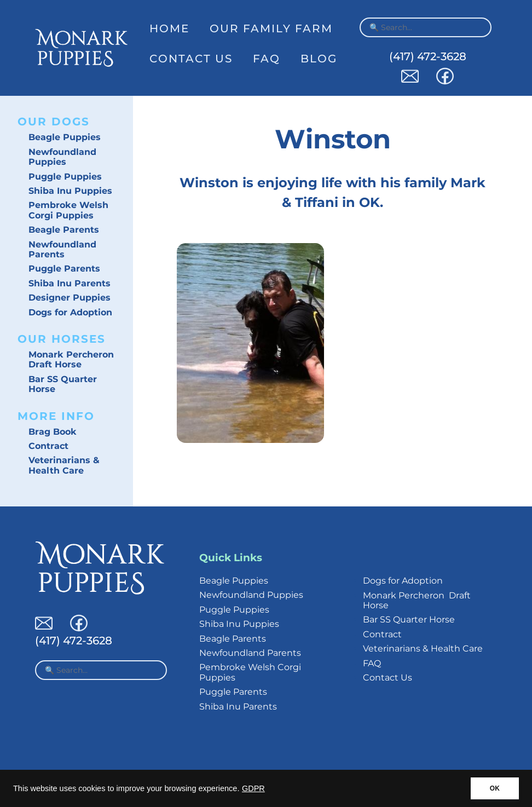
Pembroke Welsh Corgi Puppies (68, 210)
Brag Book (53, 432)
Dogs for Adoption (70, 312)
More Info (56, 416)
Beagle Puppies (65, 137)
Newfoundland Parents (62, 249)
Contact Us (191, 59)
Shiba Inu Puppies (70, 191)
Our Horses (62, 339)
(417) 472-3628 (428, 56)
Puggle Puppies (65, 177)
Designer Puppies (70, 298)
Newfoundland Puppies (62, 157)
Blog (319, 59)
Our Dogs (54, 122)
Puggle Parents (64, 269)
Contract (48, 446)
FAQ (267, 59)
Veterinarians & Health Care (64, 465)
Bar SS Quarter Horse (63, 384)
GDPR (253, 788)
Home (169, 28)
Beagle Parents (64, 230)
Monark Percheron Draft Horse (71, 359)
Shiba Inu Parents (70, 283)
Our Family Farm (271, 28)
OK (495, 788)
